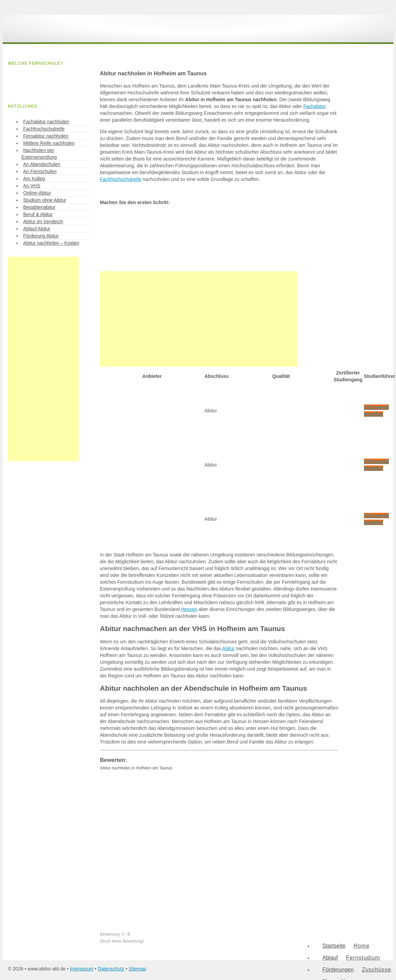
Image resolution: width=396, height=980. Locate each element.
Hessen (189, 609)
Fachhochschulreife (120, 179)
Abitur (229, 648)
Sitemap (137, 969)
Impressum (82, 969)
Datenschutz (111, 969)
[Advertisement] (199, 319)
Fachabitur (315, 106)
